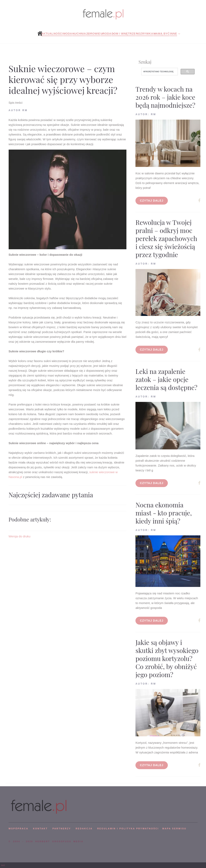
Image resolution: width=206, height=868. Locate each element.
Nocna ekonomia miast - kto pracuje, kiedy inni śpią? (164, 513)
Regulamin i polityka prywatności (128, 829)
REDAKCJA (84, 829)
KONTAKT (40, 829)
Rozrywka (145, 34)
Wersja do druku (20, 536)
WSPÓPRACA (18, 829)
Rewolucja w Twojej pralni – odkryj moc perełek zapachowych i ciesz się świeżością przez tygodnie (166, 238)
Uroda (106, 34)
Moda (68, 34)
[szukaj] (159, 72)
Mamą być (161, 34)
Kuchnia (79, 34)
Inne (173, 34)
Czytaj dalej (152, 201)
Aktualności (52, 34)
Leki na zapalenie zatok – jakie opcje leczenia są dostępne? (166, 379)
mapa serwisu (174, 829)
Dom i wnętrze (124, 34)
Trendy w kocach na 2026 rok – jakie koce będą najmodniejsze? (165, 97)
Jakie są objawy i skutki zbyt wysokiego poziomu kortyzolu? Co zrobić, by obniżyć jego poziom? (167, 658)
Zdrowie (93, 34)
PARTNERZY (62, 829)
